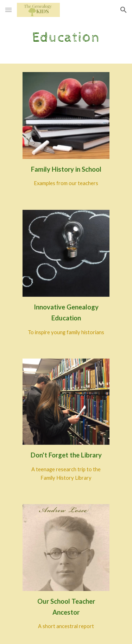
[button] (8, 10)
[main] (66, 37)
